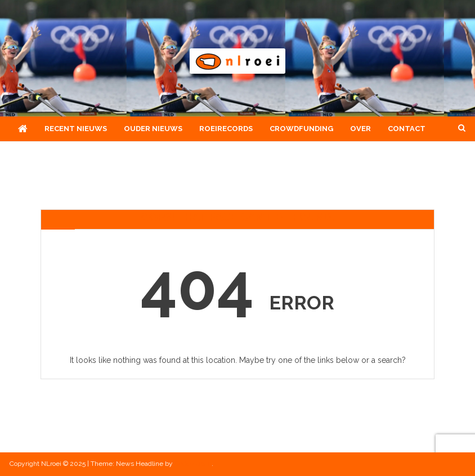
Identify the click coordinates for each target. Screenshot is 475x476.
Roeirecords (226, 129)
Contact (407, 129)
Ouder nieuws (153, 129)
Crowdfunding (301, 129)
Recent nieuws (76, 129)
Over (360, 129)
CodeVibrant (193, 464)
